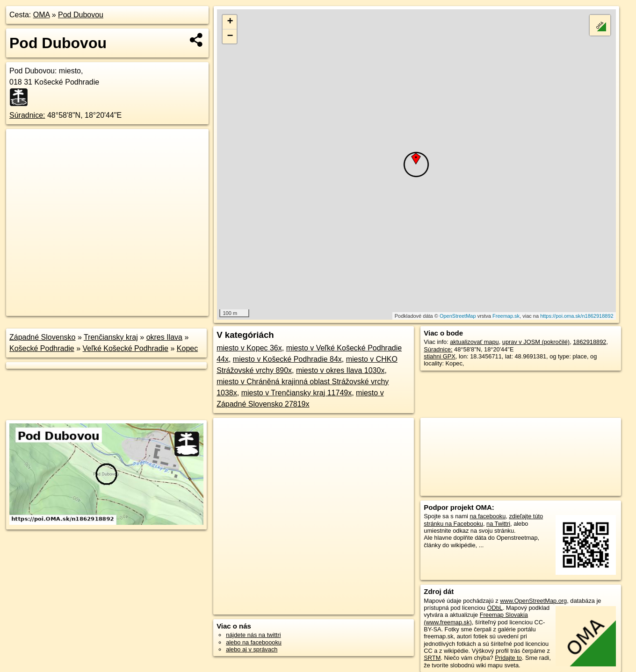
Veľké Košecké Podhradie (126, 348)
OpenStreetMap (458, 316)
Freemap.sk (506, 316)
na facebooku (488, 516)
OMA (42, 15)
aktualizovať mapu (474, 342)
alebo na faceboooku (254, 642)
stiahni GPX (440, 356)
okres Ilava (164, 337)
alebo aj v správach (252, 649)
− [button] (230, 36)
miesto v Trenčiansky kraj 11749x (297, 393)
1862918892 (589, 342)
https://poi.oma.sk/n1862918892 (577, 316)
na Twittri (498, 524)
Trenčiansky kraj (111, 337)
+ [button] (230, 22)
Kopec (187, 348)
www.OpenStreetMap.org (533, 601)
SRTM (432, 658)
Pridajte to (508, 658)
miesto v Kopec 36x (249, 348)
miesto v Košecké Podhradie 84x (287, 359)
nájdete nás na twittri (253, 635)
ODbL (495, 608)
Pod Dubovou (81, 15)
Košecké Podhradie (42, 348)
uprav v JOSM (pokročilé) (536, 342)
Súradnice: (27, 115)
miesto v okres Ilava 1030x (340, 370)
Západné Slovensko (42, 337)
